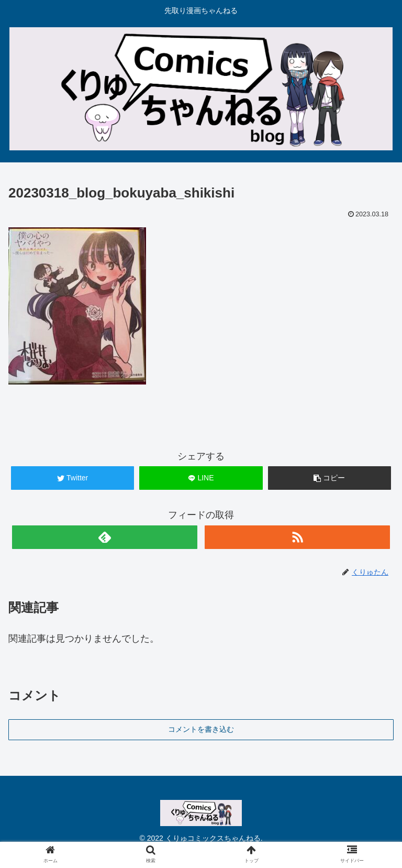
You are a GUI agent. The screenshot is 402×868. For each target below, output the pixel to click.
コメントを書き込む (201, 729)
